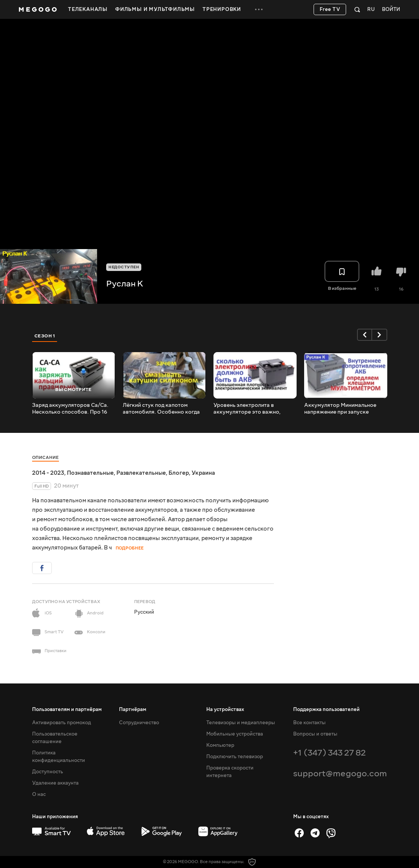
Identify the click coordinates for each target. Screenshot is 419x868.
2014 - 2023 (48, 473)
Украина (203, 473)
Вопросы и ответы (315, 734)
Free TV (330, 9)
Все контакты (309, 723)
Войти (391, 10)
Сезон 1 (45, 336)
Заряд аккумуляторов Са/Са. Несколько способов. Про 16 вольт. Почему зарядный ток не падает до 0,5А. (72, 409)
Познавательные (90, 473)
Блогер (179, 473)
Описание (46, 458)
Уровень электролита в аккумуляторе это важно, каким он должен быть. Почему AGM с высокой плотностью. (254, 409)
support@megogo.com (340, 773)
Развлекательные (141, 473)
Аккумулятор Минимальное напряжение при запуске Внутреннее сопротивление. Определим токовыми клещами (345, 409)
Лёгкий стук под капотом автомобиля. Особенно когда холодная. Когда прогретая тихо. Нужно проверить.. (161, 409)
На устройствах (225, 709)
